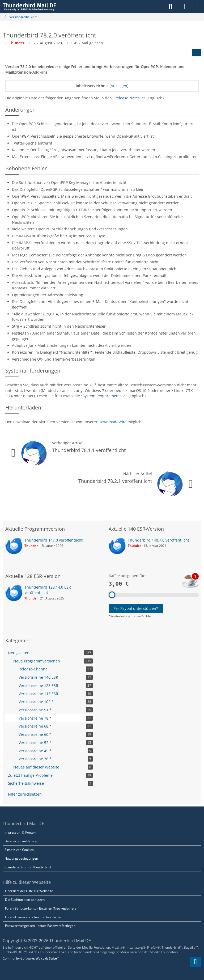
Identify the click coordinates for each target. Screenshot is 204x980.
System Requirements (102, 396)
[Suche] (171, 7)
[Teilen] (197, 52)
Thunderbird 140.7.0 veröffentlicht (158, 540)
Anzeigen (119, 86)
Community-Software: (31, 958)
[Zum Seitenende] (195, 962)
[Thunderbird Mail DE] (29, 7)
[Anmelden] (184, 7)
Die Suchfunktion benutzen (25, 900)
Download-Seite (112, 422)
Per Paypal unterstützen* (136, 608)
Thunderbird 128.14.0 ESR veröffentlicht (48, 590)
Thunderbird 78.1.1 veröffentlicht (89, 450)
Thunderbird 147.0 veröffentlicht (54, 540)
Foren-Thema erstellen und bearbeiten (34, 917)
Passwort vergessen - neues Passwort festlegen (40, 926)
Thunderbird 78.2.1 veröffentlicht (115, 481)
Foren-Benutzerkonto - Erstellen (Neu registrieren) (42, 908)
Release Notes (127, 98)
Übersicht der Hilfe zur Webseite (29, 891)
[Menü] (197, 7)
